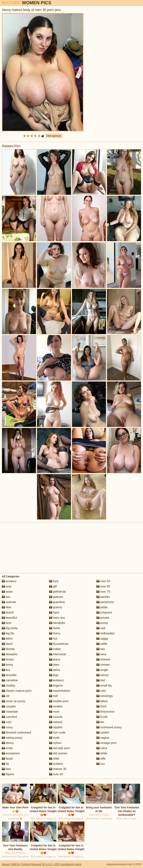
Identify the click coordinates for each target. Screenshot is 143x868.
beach (8, 612)
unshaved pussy (109, 727)
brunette (9, 675)
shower (103, 665)
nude (54, 738)
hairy (54, 612)
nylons (55, 743)
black (7, 644)
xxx (101, 764)
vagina (103, 738)
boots (7, 665)
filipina (8, 774)
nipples (56, 727)
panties (103, 597)
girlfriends (58, 592)
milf (53, 696)
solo (101, 691)
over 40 (56, 774)
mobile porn (59, 701)
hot (53, 639)
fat (5, 764)
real (101, 628)
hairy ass (57, 618)
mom (54, 712)
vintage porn (107, 743)
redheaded (105, 633)
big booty (10, 628)
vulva (102, 748)
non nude (57, 732)
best (7, 623)
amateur (9, 581)
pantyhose (105, 602)
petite (102, 607)
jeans (55, 659)
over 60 (103, 586)
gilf (53, 586)
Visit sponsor (54, 136)
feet (6, 769)
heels (55, 628)
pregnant (104, 612)
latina (55, 670)
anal (7, 586)
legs (54, 675)
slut (101, 680)
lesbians (57, 680)
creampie (10, 712)
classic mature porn (17, 691)
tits (100, 722)
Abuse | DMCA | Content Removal (22, 864)
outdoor (56, 764)
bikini (7, 639)
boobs (8, 659)
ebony (8, 743)
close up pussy (14, 701)
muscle (56, 717)
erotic (7, 748)
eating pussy (12, 738)
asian (7, 592)
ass (6, 597)
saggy (102, 639)
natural (56, 722)
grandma (57, 602)
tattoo (102, 701)
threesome (105, 712)
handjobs (57, 623)
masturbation (60, 691)
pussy (102, 623)
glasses (56, 597)
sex (101, 649)
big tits (8, 633)
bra (6, 670)
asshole (9, 602)
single (102, 670)
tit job (102, 717)
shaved (103, 659)
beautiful (9, 618)
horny (55, 633)
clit (6, 696)
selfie (102, 644)
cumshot (9, 717)
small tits (104, 686)
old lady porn (60, 748)
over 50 (103, 581)
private (103, 618)
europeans (11, 753)
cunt (7, 722)
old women (58, 753)
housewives (59, 644)
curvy (7, 727)
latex (54, 665)
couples (9, 706)
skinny (103, 675)
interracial (58, 654)
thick (101, 706)
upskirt (103, 732)
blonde (8, 649)
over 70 (103, 592)
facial (7, 759)
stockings (105, 696)
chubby (9, 686)
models (56, 706)
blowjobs (10, 654)
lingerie (56, 686)
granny (56, 607)
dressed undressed (16, 732)
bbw (7, 607)
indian (55, 649)
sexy (101, 654)
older (54, 759)
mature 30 (58, 769)
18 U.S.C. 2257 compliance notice (62, 864)
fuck (54, 581)
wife (101, 759)
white (102, 753)
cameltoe (10, 680)
